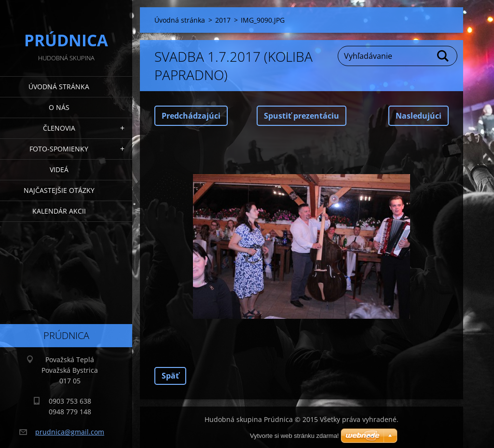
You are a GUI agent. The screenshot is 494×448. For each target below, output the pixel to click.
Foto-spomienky (59, 149)
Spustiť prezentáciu (302, 116)
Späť (170, 376)
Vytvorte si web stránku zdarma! (294, 436)
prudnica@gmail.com (70, 432)
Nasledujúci (419, 116)
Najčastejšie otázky (59, 190)
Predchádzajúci (191, 116)
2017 (223, 20)
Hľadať (443, 56)
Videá (59, 170)
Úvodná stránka (59, 87)
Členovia (59, 128)
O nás (59, 107)
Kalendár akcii (59, 211)
